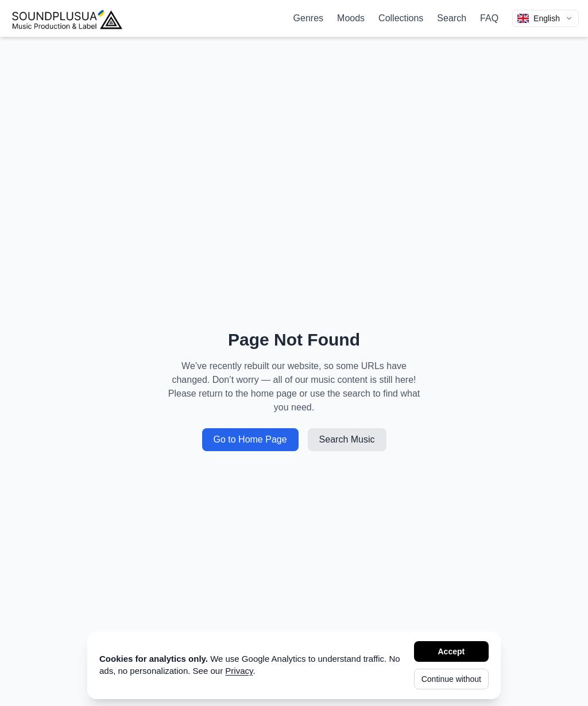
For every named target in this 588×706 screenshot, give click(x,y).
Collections (401, 18)
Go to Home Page (250, 439)
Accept (452, 651)
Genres (308, 18)
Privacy (239, 671)
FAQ (489, 18)
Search (452, 18)
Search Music (347, 439)
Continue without (451, 679)
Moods (351, 18)
